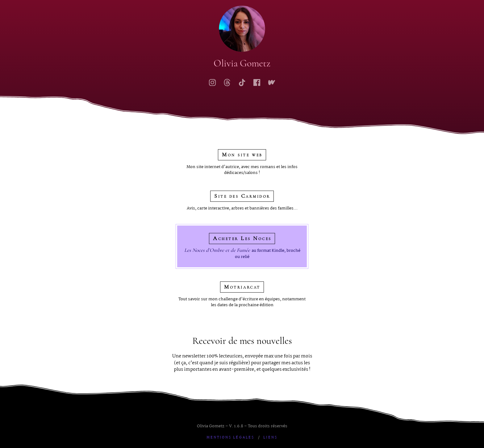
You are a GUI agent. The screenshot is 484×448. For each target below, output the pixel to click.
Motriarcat (242, 287)
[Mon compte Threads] (227, 82)
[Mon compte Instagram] (212, 82)
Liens (270, 438)
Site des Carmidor (242, 196)
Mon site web (242, 155)
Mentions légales (230, 438)
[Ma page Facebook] (257, 82)
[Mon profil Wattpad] (272, 82)
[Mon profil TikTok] (242, 82)
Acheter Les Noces (242, 238)
